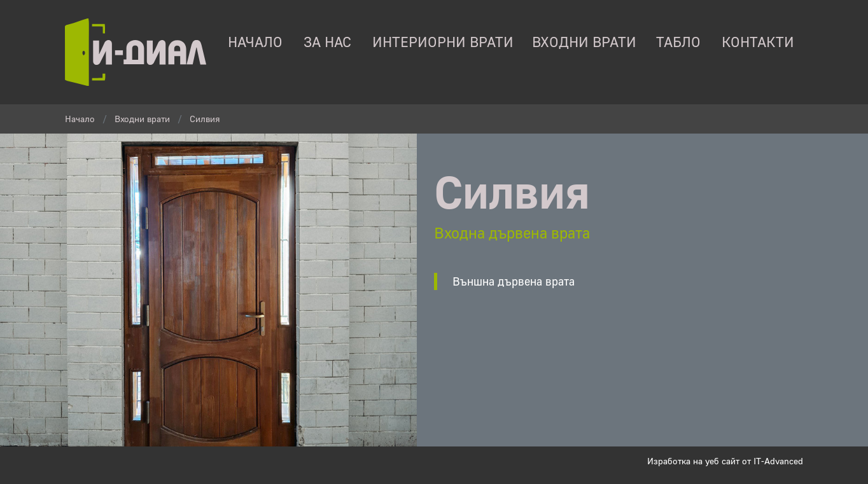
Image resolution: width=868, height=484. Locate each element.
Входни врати (584, 42)
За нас (327, 42)
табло (678, 42)
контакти (758, 42)
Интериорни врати (443, 42)
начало (255, 42)
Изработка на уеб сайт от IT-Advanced (725, 461)
